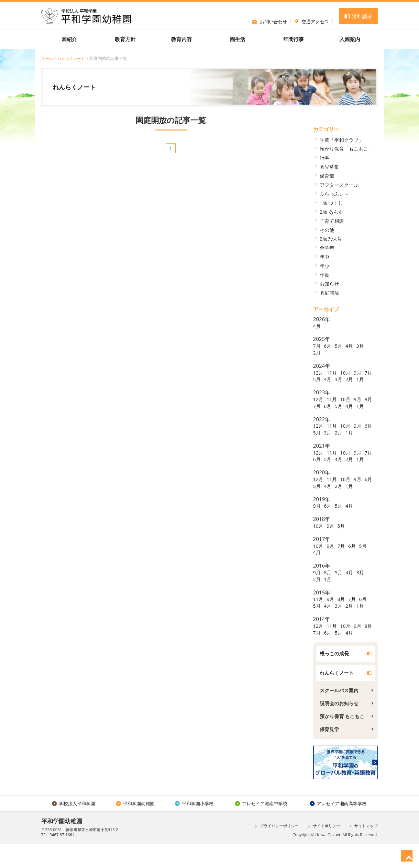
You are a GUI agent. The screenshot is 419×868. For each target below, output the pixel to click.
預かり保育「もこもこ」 (348, 149)
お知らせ (330, 284)
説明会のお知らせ (340, 725)
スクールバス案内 (340, 712)
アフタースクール (340, 185)
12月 (319, 372)
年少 (325, 266)
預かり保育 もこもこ (344, 739)
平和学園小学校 (193, 827)
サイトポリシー (323, 850)
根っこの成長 (335, 674)
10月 (347, 372)
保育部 (327, 176)
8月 (317, 412)
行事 (325, 158)
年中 (325, 257)
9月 (360, 372)
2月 (317, 353)
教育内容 (182, 39)
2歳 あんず (332, 212)
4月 (317, 326)
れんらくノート (73, 58)
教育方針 (125, 39)
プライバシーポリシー (276, 850)
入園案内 (350, 39)
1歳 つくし (332, 203)
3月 (363, 346)
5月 (340, 346)
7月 (317, 346)
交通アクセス (311, 21)
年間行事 (293, 39)
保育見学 (330, 752)
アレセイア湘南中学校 (260, 827)
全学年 (327, 248)
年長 (325, 275)
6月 (329, 346)
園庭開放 (330, 293)
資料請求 (358, 16)
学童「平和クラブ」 (343, 140)
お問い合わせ (269, 21)
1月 (317, 386)
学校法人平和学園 (73, 827)
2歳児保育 (331, 239)
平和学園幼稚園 (135, 827)
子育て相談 (333, 221)
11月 (333, 372)
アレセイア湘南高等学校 (338, 827)
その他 (327, 230)
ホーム (48, 58)
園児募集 (330, 167)
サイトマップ (363, 850)
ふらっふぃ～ (335, 194)
